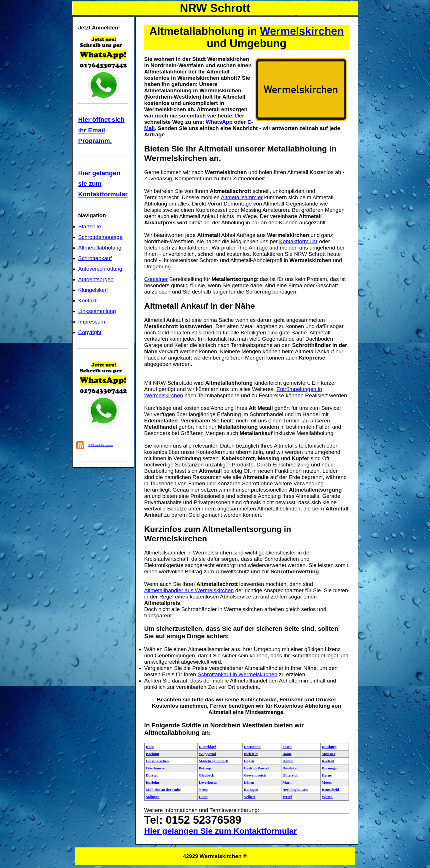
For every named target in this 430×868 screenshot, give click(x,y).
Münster (329, 754)
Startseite (90, 227)
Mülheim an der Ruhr (163, 790)
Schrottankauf (95, 258)
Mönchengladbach (214, 761)
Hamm (288, 761)
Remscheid (330, 790)
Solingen (153, 797)
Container (156, 279)
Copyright (90, 332)
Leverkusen (208, 782)
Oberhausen (156, 768)
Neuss (204, 790)
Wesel (287, 797)
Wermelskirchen (302, 31)
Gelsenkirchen (157, 761)
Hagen (249, 761)
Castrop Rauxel (256, 768)
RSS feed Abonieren (101, 445)
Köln (150, 747)
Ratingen (251, 790)
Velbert (250, 797)
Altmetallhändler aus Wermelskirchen (189, 590)
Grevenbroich (255, 775)
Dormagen (330, 768)
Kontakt (88, 301)
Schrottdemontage (101, 237)
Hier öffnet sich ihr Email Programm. (101, 130)
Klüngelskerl (93, 290)
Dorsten (152, 775)
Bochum (153, 754)
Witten (327, 797)
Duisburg (329, 747)
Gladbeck (206, 775)
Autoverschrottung (100, 269)
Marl (287, 782)
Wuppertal (207, 754)
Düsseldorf (207, 747)
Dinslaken (291, 768)
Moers (327, 782)
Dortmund (252, 747)
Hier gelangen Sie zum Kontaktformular (221, 831)
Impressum (92, 322)
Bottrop (205, 768)
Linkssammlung (97, 311)
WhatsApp (219, 122)
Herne (327, 775)
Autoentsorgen (96, 279)
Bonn (287, 754)
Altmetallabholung (100, 248)
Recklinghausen (295, 790)
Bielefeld (251, 754)
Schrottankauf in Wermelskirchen (238, 674)
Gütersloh (291, 775)
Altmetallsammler (242, 197)
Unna (203, 797)
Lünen (249, 782)
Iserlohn (153, 782)
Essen (287, 747)
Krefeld (328, 761)
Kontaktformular (298, 241)
